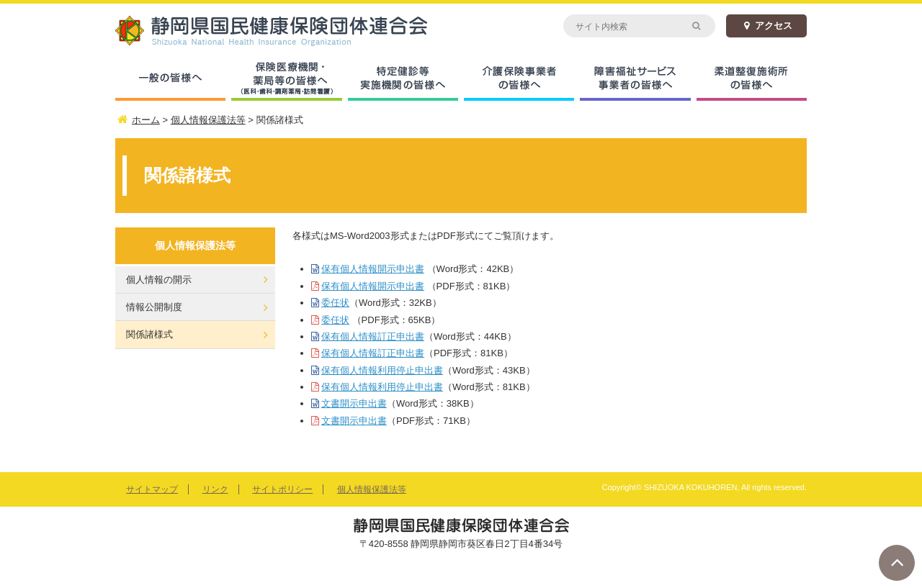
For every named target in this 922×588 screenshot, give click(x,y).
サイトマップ (152, 489)
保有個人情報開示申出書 (373, 269)
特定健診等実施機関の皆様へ (403, 79)
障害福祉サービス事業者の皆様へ (635, 79)
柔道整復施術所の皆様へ (752, 79)
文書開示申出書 (354, 403)
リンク (215, 489)
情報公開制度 (154, 307)
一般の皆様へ (170, 79)
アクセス (766, 26)
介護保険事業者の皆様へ (519, 79)
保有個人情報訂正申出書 (373, 336)
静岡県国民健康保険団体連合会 (288, 31)
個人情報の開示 (159, 280)
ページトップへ (897, 563)
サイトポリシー (282, 489)
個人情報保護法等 (372, 489)
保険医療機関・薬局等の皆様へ (286, 79)
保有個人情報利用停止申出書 (382, 370)
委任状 (335, 303)
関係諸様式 (149, 334)
